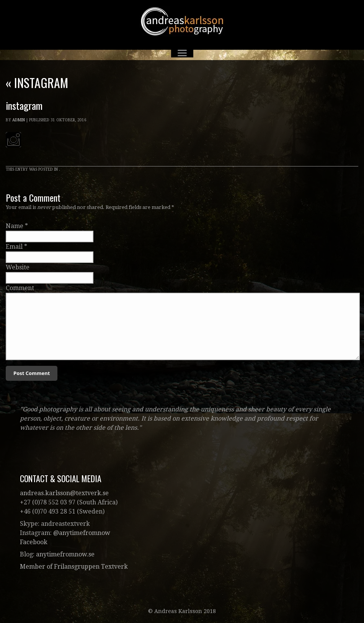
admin (19, 120)
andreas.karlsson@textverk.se (64, 493)
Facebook (34, 542)
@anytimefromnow (82, 533)
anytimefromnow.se (65, 554)
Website (18, 267)
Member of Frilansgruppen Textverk (74, 567)
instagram (37, 82)
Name (15, 226)
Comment (20, 288)
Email (14, 247)
